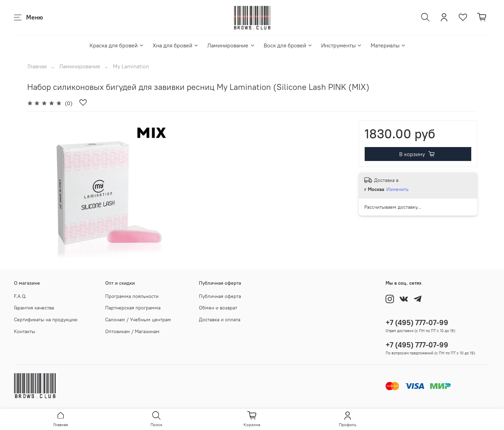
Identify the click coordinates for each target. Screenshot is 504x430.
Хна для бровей (176, 45)
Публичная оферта (220, 296)
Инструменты (342, 45)
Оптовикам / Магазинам (132, 331)
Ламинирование (231, 45)
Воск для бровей (288, 45)
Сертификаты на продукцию (46, 320)
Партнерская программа (133, 308)
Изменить (397, 189)
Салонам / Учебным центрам (138, 320)
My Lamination (131, 66)
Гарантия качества (34, 308)
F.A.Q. (20, 296)
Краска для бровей (117, 45)
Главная (37, 66)
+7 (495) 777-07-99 (417, 322)
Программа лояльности (132, 296)
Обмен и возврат (218, 308)
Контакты (25, 331)
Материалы (388, 45)
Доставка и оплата (220, 320)
